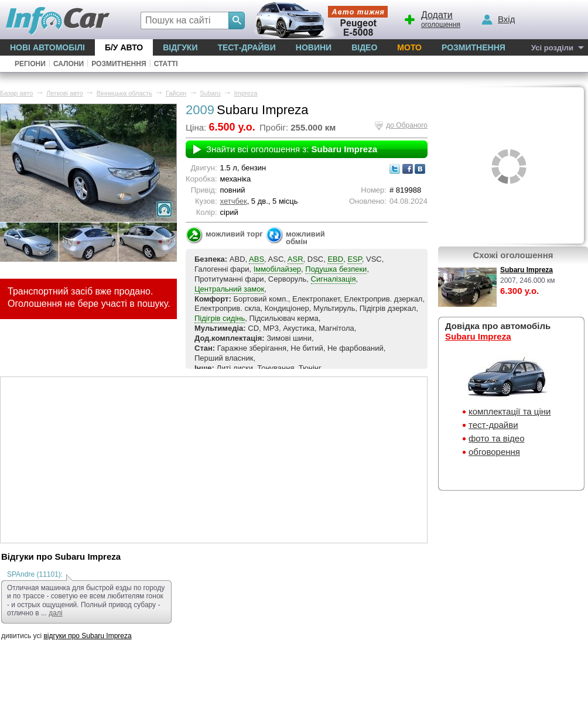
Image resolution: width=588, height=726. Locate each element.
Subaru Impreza (527, 270)
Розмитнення (474, 47)
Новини (314, 47)
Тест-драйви (246, 47)
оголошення (432, 18)
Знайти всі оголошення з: (292, 149)
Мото (409, 47)
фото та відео (497, 438)
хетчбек (234, 201)
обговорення (494, 452)
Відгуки (180, 47)
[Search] (237, 20)
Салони (69, 64)
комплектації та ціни (510, 411)
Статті (166, 64)
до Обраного (407, 125)
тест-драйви (493, 425)
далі (55, 613)
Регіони (30, 64)
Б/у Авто (124, 47)
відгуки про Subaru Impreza (87, 636)
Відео (364, 47)
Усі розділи (552, 48)
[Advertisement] (214, 459)
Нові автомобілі (47, 47)
